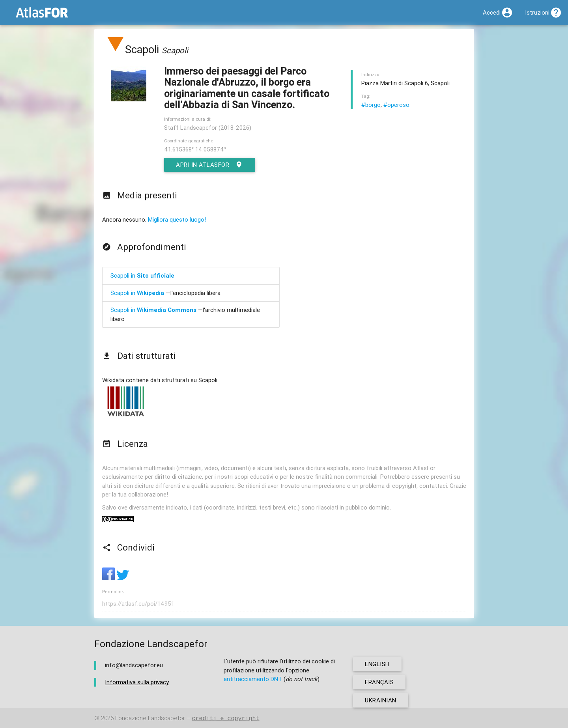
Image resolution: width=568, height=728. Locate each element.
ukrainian (381, 700)
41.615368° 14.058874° (195, 149)
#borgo (371, 105)
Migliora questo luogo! (177, 219)
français (379, 682)
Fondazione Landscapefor (150, 718)
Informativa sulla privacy (137, 682)
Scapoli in (142, 275)
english (377, 664)
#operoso (396, 105)
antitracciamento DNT (253, 679)
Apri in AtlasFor (210, 165)
